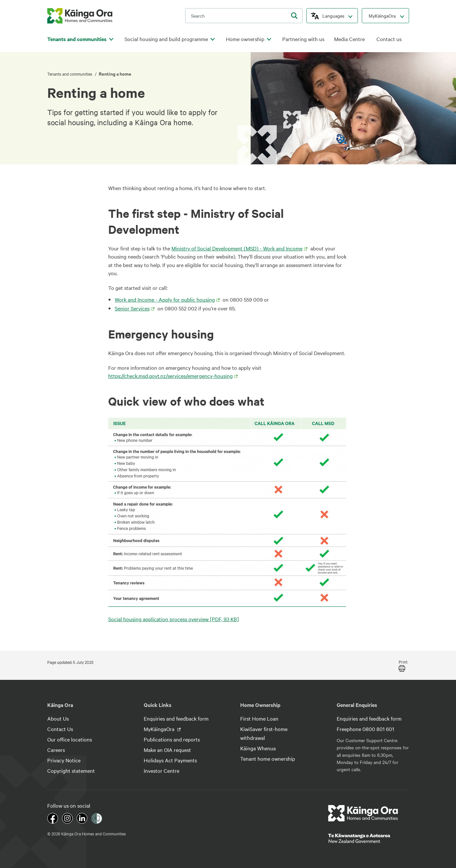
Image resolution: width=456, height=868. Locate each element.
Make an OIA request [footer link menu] (167, 750)
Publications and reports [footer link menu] (172, 739)
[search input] (244, 16)
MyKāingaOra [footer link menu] (160, 729)
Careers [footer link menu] (56, 750)
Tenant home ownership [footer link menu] (268, 758)
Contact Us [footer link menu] (60, 729)
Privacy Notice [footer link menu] (64, 760)
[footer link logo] (363, 813)
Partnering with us (303, 39)
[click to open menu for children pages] (111, 39)
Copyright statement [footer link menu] (71, 771)
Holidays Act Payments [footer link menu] (170, 760)
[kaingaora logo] (80, 16)
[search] (294, 16)
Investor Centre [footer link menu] (162, 771)
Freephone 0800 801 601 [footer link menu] (365, 729)
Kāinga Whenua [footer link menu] (258, 748)
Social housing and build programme (166, 39)
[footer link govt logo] (369, 838)
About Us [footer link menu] (58, 718)
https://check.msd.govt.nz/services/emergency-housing (170, 376)
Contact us (389, 39)
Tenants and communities (77, 39)
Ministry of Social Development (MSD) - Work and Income (237, 248)
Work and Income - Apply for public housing (165, 299)
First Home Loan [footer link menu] (259, 718)
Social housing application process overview (174, 619)
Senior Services (132, 308)
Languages (333, 16)
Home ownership (245, 39)
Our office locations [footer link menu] (70, 739)
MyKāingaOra (382, 16)
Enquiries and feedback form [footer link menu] (176, 718)
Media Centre (349, 39)
